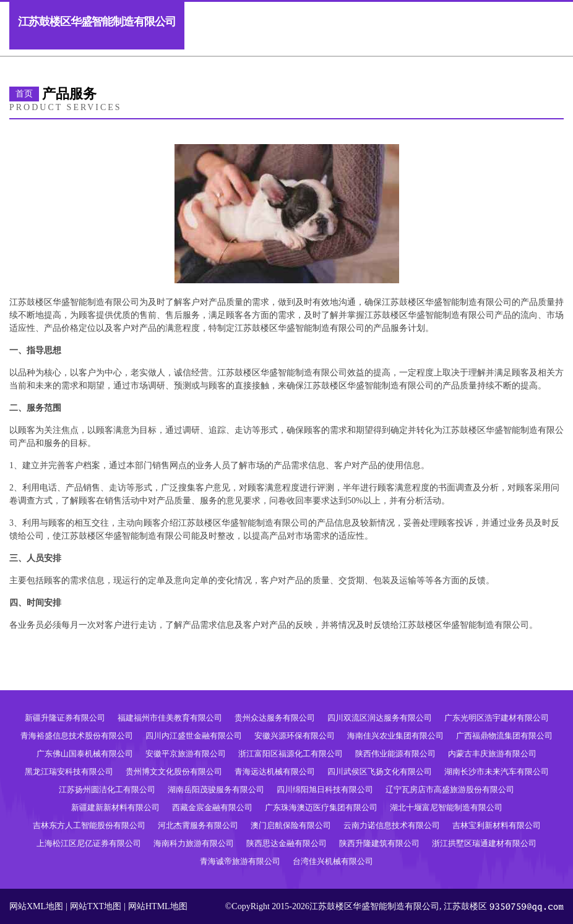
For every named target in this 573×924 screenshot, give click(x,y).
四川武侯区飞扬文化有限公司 (380, 772)
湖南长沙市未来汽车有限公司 (497, 772)
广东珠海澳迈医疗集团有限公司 (321, 807)
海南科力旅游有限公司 (194, 843)
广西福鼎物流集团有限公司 (504, 736)
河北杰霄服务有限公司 (198, 825)
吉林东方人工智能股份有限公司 (89, 825)
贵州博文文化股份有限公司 (174, 772)
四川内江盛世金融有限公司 (194, 736)
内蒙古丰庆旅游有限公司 (492, 754)
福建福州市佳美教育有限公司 (170, 718)
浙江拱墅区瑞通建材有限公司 (484, 843)
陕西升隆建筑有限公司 (379, 843)
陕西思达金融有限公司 (286, 843)
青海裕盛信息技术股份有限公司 (77, 736)
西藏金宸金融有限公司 (212, 807)
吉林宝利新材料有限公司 (497, 825)
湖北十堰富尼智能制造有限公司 (446, 807)
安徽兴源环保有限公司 (295, 736)
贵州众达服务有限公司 (275, 718)
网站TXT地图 (96, 906)
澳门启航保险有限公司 (291, 825)
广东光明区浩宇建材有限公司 (497, 718)
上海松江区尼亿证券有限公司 (89, 843)
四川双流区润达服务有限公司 (380, 718)
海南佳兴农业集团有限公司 (395, 736)
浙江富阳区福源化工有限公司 (291, 754)
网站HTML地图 (158, 906)
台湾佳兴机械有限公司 (333, 861)
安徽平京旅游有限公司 (186, 754)
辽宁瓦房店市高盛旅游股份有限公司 (450, 789)
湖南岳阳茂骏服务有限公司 (216, 789)
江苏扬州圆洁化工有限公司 (107, 789)
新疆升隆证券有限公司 (65, 718)
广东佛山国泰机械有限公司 (85, 754)
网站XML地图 (36, 906)
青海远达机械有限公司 (275, 772)
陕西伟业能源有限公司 (395, 754)
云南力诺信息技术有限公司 (392, 825)
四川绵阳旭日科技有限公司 (325, 789)
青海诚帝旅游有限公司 (240, 861)
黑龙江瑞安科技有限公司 (69, 772)
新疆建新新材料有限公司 (115, 807)
